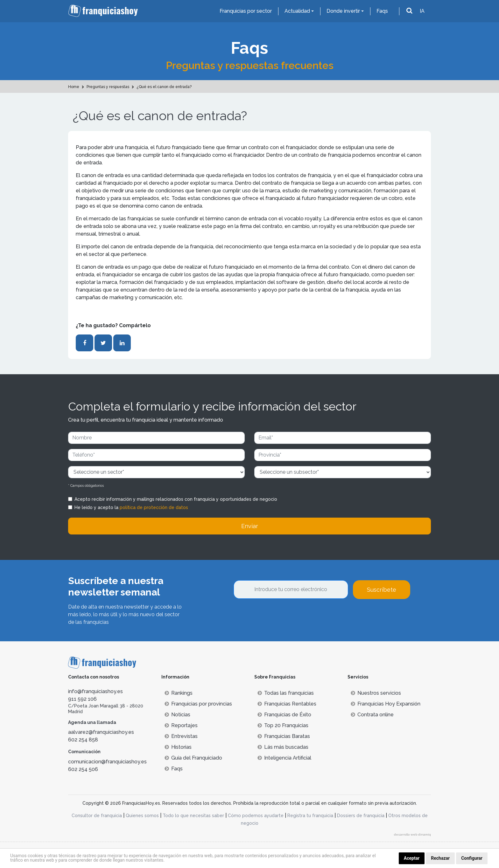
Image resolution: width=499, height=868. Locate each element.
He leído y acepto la (131, 507)
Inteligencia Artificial (284, 758)
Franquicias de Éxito (284, 715)
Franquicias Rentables (287, 704)
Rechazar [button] (440, 858)
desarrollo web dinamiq (412, 834)
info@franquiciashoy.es (95, 691)
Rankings (179, 693)
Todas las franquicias (286, 693)
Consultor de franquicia (97, 816)
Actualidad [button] (297, 11)
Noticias (177, 715)
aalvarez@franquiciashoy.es (101, 732)
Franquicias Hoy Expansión (386, 704)
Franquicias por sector (246, 11)
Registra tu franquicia (310, 816)
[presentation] (282, 616)
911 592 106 (82, 699)
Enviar (250, 526)
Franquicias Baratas (284, 736)
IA (422, 11)
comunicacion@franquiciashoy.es (107, 762)
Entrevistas (181, 736)
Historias (178, 747)
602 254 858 (83, 740)
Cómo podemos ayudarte (256, 816)
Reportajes (181, 725)
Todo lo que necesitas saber (193, 816)
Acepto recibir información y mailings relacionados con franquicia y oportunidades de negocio (176, 499)
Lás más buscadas (283, 747)
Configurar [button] (472, 858)
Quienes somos (142, 816)
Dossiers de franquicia (361, 816)
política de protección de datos (154, 507)
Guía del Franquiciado (193, 758)
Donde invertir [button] (343, 11)
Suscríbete (382, 590)
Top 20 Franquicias (283, 725)
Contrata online (372, 715)
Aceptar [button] (412, 858)
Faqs (382, 11)
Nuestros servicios (376, 693)
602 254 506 (83, 769)
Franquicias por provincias (198, 704)
